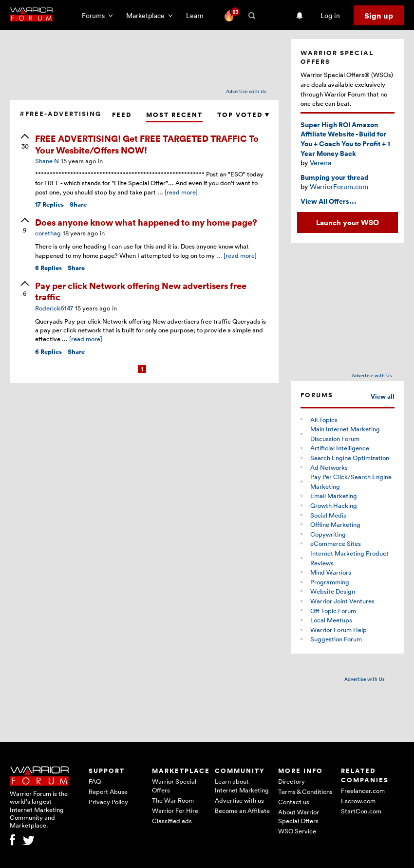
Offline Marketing (335, 524)
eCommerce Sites (336, 543)
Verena (320, 163)
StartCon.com (361, 811)
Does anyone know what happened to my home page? (146, 222)
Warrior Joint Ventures (342, 601)
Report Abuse (108, 791)
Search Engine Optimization (350, 458)
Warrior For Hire (175, 810)
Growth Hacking (334, 505)
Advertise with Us (246, 91)
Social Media (329, 515)
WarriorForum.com (339, 186)
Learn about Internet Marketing (242, 786)
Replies (49, 204)
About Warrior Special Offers (299, 816)
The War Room (173, 800)
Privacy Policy (108, 802)
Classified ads (172, 821)
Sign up (379, 16)
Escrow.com (358, 801)
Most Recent (174, 115)
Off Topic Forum (333, 611)
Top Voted (243, 115)
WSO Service (297, 831)
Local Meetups (331, 620)
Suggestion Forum (336, 639)
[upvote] (25, 142)
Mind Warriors (331, 572)
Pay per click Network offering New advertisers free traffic (141, 291)
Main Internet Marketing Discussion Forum (345, 434)
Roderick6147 (54, 308)
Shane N (47, 161)
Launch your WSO (348, 222)
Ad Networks (329, 467)
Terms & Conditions (305, 791)
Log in (330, 15)
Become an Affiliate (242, 810)
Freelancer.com (363, 791)
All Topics (324, 420)
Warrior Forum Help (339, 630)
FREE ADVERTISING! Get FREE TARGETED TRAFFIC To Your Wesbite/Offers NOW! (147, 144)
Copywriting (328, 534)
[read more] (181, 192)
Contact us (294, 802)
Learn (198, 15)
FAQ (95, 781)
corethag (48, 233)
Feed (122, 115)
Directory (292, 781)
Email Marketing (334, 496)
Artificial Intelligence (340, 448)
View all (383, 396)
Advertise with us (239, 800)
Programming (330, 582)
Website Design (333, 591)
